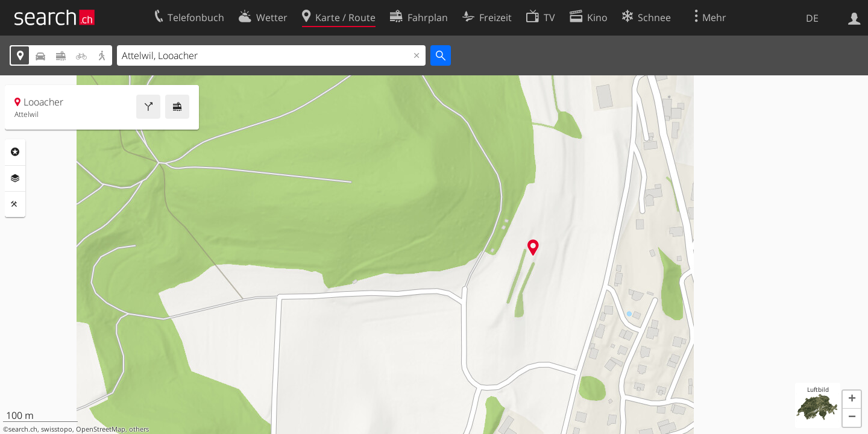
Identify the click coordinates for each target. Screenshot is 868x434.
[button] (852, 400)
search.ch (23, 429)
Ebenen (15, 178)
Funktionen (15, 204)
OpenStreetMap (101, 429)
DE (812, 18)
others (139, 429)
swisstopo (57, 429)
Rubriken (15, 152)
